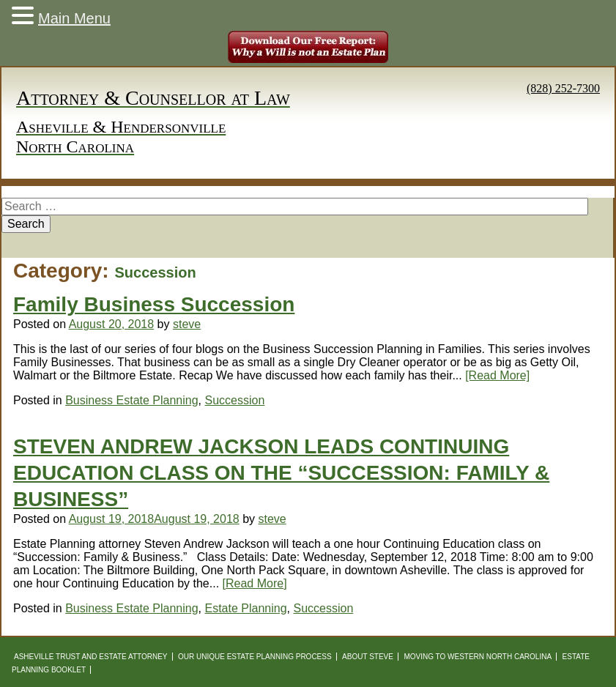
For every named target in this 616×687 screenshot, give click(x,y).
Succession (235, 400)
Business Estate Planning (131, 400)
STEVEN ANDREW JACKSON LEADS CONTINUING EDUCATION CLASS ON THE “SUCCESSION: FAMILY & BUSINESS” (281, 473)
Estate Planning (246, 608)
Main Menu (74, 18)
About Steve (368, 657)
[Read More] (497, 375)
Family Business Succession (154, 304)
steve (187, 324)
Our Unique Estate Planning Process (255, 657)
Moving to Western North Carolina (478, 657)
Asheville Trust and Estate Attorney (91, 657)
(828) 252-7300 (563, 88)
